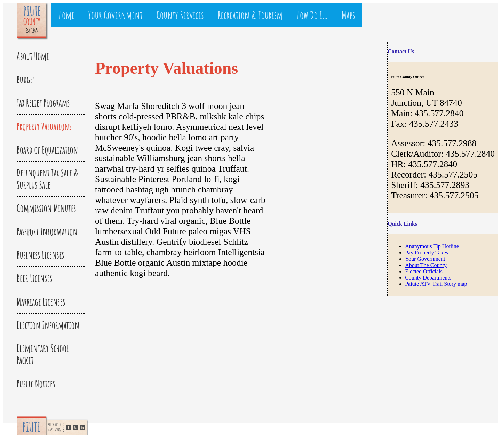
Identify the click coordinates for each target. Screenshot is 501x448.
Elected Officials (424, 271)
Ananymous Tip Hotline (432, 246)
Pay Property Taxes (427, 253)
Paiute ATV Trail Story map (436, 284)
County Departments (428, 278)
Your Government (425, 259)
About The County (426, 265)
